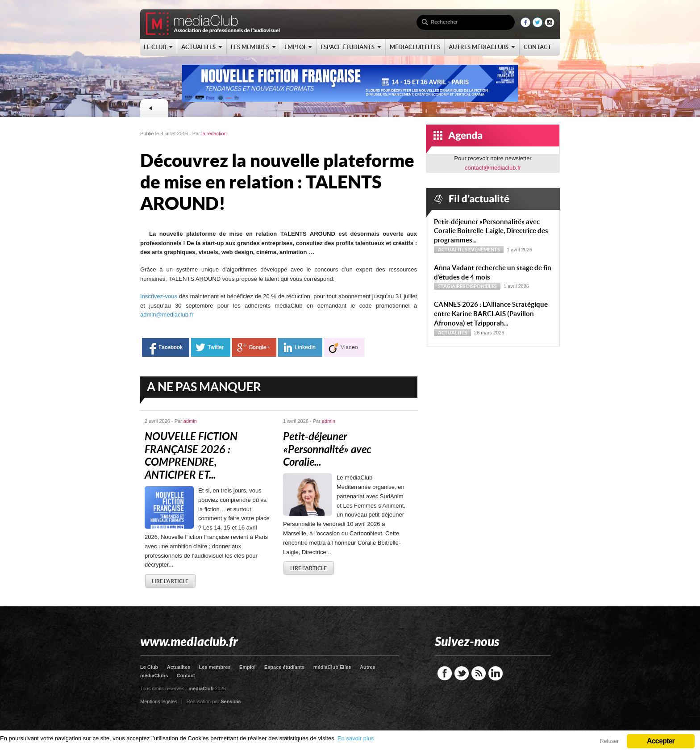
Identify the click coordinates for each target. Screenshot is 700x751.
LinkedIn (496, 673)
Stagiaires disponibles (467, 286)
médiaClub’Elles (332, 667)
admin (190, 421)
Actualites (179, 667)
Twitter (462, 673)
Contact (186, 676)
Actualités (453, 250)
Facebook (445, 673)
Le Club (149, 667)
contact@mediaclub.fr (493, 168)
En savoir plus (356, 738)
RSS (479, 673)
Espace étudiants (284, 667)
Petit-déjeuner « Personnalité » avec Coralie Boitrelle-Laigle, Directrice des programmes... (491, 231)
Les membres (215, 667)
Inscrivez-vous (159, 296)
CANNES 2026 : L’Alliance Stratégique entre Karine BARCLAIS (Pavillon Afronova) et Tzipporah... (491, 314)
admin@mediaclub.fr (167, 315)
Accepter (661, 741)
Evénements (484, 250)
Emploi (248, 667)
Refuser (609, 741)
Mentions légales (159, 701)
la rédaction (214, 134)
